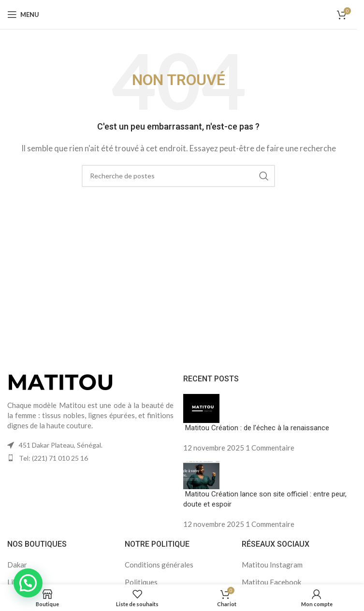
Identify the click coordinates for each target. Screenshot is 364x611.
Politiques (141, 582)
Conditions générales (159, 565)
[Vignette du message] (201, 407)
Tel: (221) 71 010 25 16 (53, 458)
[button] (28, 583)
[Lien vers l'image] (60, 381)
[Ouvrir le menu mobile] (23, 15)
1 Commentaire (270, 448)
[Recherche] (178, 176)
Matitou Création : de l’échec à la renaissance (256, 428)
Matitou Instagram (272, 565)
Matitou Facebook (271, 582)
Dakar (17, 565)
